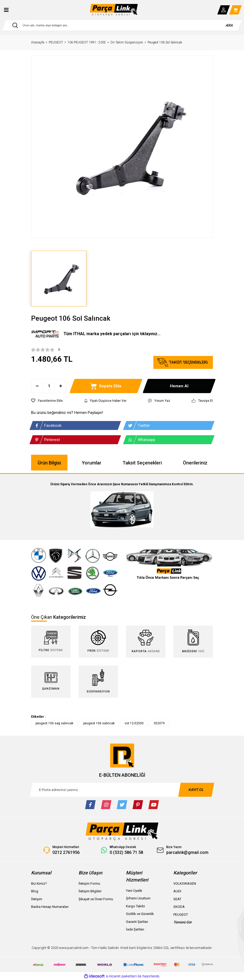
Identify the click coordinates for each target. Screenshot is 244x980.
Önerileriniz (195, 463)
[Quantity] (49, 386)
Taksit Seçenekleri (142, 463)
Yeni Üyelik (134, 891)
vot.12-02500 (134, 723)
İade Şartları (135, 929)
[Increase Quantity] (60, 386)
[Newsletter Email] (122, 790)
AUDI (177, 891)
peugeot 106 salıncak (99, 723)
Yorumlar (92, 463)
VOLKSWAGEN (185, 884)
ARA (229, 25)
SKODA (179, 907)
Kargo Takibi (135, 906)
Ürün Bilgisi (49, 463)
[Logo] (114, 10)
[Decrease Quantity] (37, 386)
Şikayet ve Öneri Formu (96, 899)
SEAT (177, 899)
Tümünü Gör (183, 922)
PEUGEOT (181, 915)
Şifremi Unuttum (138, 898)
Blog (35, 891)
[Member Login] (224, 10)
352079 (159, 723)
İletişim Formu (89, 884)
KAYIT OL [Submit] (196, 790)
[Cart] (236, 10)
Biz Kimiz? (39, 884)
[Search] (122, 25)
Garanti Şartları (137, 922)
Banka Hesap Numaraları (50, 907)
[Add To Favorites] (47, 401)
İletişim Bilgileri (90, 891)
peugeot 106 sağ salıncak (54, 723)
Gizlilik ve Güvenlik (140, 914)
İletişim (37, 899)
